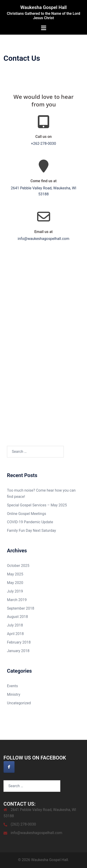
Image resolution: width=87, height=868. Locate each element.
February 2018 (19, 642)
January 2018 (18, 651)
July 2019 (15, 591)
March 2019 (17, 600)
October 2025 (18, 566)
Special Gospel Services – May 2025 (37, 505)
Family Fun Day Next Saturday (31, 531)
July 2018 (15, 625)
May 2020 (15, 583)
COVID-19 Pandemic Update (30, 522)
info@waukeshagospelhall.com (36, 833)
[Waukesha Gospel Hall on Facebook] (9, 767)
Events (12, 686)
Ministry (14, 694)
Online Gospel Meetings (27, 514)
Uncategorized (19, 703)
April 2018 (15, 634)
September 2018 (21, 608)
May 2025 (15, 574)
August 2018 (17, 617)
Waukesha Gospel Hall (43, 7)
